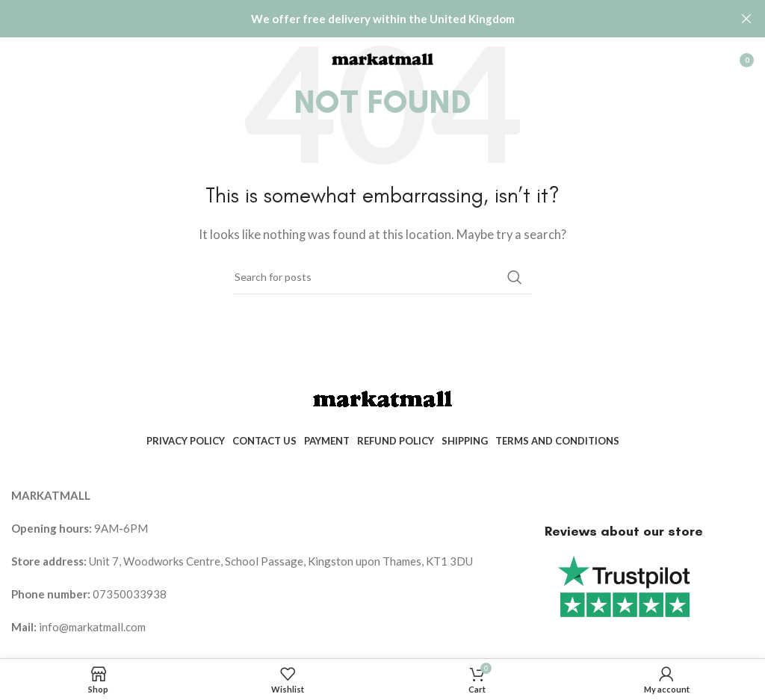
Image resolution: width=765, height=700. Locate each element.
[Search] (382, 276)
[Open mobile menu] (19, 60)
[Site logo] (382, 58)
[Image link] (382, 397)
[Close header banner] (746, 19)
